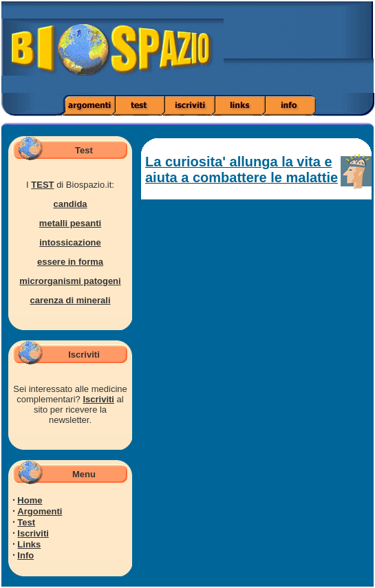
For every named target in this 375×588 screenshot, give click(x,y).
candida (70, 204)
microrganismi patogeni (70, 281)
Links (29, 544)
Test (26, 522)
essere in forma (70, 262)
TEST (42, 185)
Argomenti (40, 511)
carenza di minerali (70, 300)
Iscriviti (98, 399)
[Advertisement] (322, 52)
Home (30, 500)
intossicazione (70, 242)
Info (25, 555)
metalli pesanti (70, 223)
